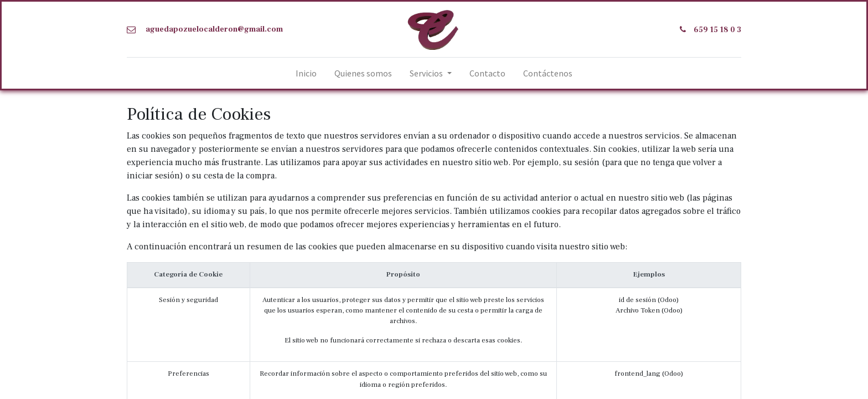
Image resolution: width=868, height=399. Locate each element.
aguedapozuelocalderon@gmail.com (214, 29)
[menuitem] (306, 73)
